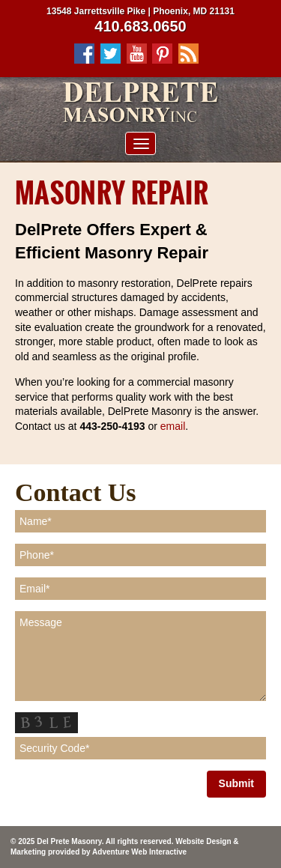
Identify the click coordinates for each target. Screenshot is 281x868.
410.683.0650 (140, 26)
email (173, 426)
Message (140, 656)
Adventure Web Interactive (139, 852)
